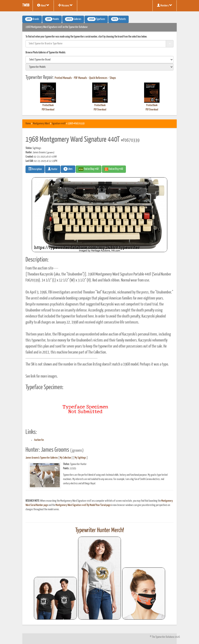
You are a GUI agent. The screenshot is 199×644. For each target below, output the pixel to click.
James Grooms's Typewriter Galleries (42, 458)
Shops (113, 78)
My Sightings (80, 458)
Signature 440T (59, 124)
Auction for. (39, 440)
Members (165, 5)
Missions (65, 5)
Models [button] (52, 19)
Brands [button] (32, 19)
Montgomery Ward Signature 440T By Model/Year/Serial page (83, 505)
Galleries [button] (73, 19)
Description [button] (35, 169)
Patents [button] (118, 19)
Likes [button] (68, 169)
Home (28, 124)
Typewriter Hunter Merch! (100, 530)
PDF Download (48, 110)
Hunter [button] (53, 169)
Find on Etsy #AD (114, 169)
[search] (99, 60)
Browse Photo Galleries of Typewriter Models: (46, 53)
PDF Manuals (81, 78)
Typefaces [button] (96, 19)
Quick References (98, 78)
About (43, 5)
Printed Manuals (63, 78)
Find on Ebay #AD (89, 169)
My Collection (66, 458)
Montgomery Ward (41, 124)
